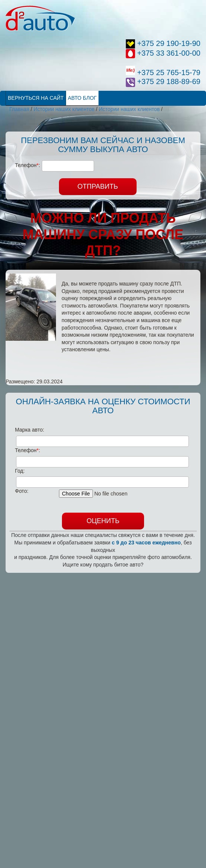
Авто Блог (82, 98)
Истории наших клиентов (64, 109)
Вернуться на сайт (36, 98)
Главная (19, 109)
